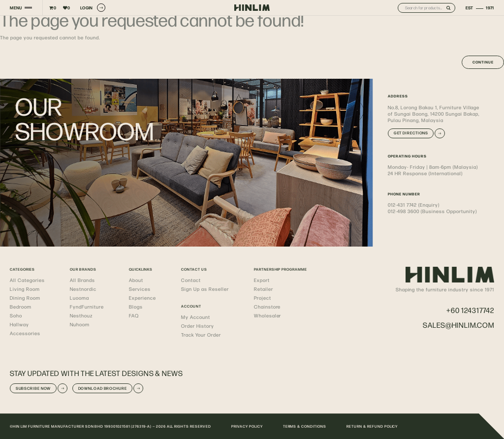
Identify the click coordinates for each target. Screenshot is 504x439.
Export (262, 280)
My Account (196, 317)
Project (263, 298)
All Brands (82, 280)
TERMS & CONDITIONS (305, 426)
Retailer (264, 289)
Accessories (25, 333)
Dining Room (25, 298)
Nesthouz (81, 315)
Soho (16, 315)
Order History (198, 326)
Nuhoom (80, 324)
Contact (191, 280)
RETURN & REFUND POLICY (372, 426)
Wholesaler (268, 315)
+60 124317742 (470, 310)
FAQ (134, 315)
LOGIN (93, 8)
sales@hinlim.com (458, 325)
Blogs (136, 307)
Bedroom (21, 307)
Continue (483, 62)
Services (140, 289)
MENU (16, 8)
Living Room (25, 289)
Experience (142, 298)
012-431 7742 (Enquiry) (413, 205)
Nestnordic (83, 289)
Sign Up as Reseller (205, 289)
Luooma (79, 298)
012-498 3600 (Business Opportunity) (432, 211)
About (136, 280)
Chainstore (268, 307)
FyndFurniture (87, 307)
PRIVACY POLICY (247, 426)
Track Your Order (201, 335)
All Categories (27, 280)
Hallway (19, 324)
